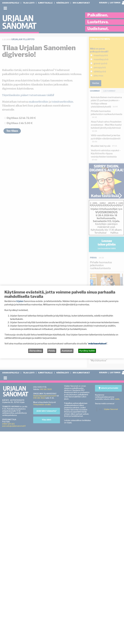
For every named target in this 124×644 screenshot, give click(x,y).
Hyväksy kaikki (87, 351)
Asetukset (67, 351)
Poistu (52, 351)
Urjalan (20, 301)
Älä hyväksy (36, 351)
